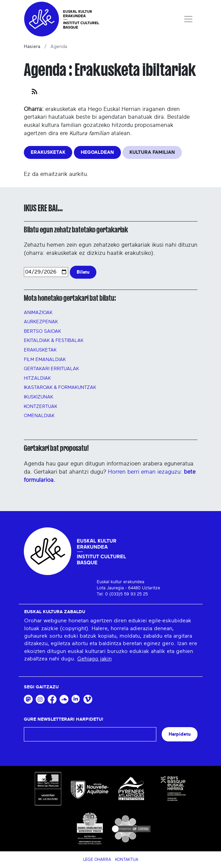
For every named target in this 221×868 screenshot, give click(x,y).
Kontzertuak (41, 407)
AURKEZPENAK (41, 322)
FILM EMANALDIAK (45, 360)
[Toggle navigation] (188, 19)
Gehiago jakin (94, 659)
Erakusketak (40, 350)
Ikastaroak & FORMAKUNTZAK (60, 388)
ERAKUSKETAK (48, 152)
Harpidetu (180, 734)
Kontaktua (127, 859)
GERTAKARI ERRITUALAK (51, 369)
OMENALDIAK (39, 416)
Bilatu (83, 272)
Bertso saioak (42, 331)
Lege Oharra (97, 859)
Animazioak (38, 313)
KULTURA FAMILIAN (152, 152)
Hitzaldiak (37, 378)
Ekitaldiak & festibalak (54, 341)
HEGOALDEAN (97, 152)
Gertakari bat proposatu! (56, 448)
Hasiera (32, 47)
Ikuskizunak (38, 397)
